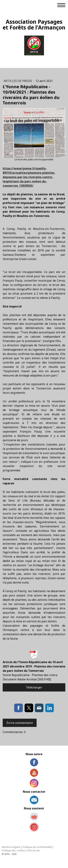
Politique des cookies (13, 850)
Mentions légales (11, 847)
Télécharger (34, 687)
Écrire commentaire (20, 723)
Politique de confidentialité (37, 847)
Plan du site (34, 850)
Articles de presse (18, 81)
